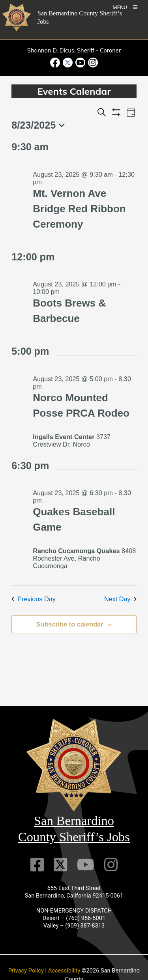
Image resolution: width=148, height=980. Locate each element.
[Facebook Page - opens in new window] (56, 63)
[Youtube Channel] (86, 865)
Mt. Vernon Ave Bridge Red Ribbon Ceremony (79, 209)
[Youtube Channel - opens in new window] (81, 63)
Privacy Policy (26, 971)
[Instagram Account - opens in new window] (93, 63)
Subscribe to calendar (70, 624)
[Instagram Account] (111, 865)
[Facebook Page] (37, 865)
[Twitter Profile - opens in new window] (67, 63)
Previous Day (34, 599)
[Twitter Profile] (60, 865)
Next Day (120, 599)
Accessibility (64, 971)
